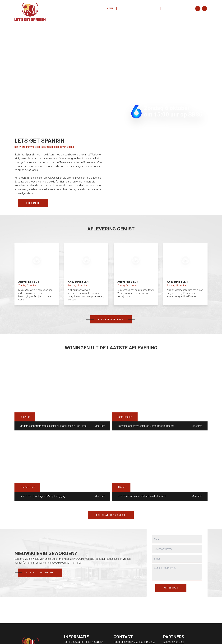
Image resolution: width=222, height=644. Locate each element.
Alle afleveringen (111, 319)
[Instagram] (198, 9)
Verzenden (171, 588)
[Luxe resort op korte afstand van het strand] (160, 466)
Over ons (169, 9)
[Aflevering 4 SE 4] (185, 274)
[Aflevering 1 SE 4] (37, 274)
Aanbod (153, 9)
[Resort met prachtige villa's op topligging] (62, 466)
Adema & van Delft (174, 642)
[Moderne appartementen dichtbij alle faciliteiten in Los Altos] (62, 396)
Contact (186, 9)
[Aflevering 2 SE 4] (86, 274)
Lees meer (33, 203)
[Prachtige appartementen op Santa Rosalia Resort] (160, 396)
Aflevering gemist (131, 9)
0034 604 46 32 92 (145, 642)
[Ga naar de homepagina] (31, 9)
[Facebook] (204, 9)
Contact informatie (40, 573)
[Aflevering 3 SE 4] (136, 274)
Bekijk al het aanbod (111, 515)
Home (110, 9)
